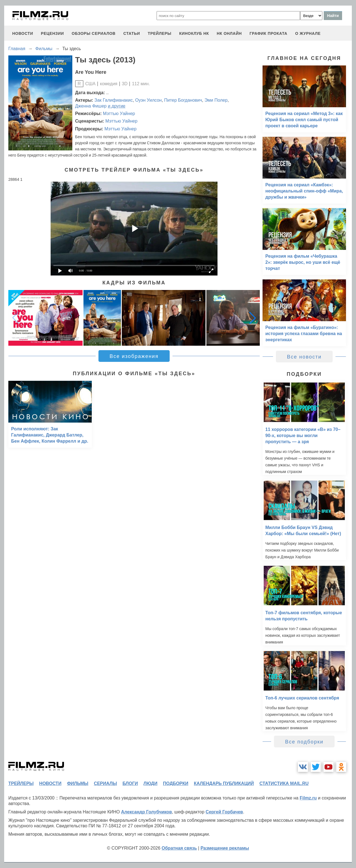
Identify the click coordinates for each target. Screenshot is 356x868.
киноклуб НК (194, 33)
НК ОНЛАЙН (229, 33)
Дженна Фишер (91, 106)
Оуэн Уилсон (148, 100)
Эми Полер (216, 100)
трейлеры (160, 33)
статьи (132, 33)
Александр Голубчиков (146, 812)
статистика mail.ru (284, 783)
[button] (253, 318)
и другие (117, 106)
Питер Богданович (183, 100)
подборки (176, 783)
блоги (130, 783)
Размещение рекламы (225, 848)
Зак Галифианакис (114, 100)
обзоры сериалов (94, 33)
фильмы (78, 783)
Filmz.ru (308, 798)
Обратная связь (179, 848)
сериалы (105, 783)
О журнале (308, 33)
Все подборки (304, 742)
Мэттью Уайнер (119, 114)
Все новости (304, 357)
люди (150, 783)
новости (23, 33)
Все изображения (134, 356)
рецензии (52, 33)
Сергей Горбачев (224, 812)
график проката (268, 33)
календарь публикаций (224, 783)
